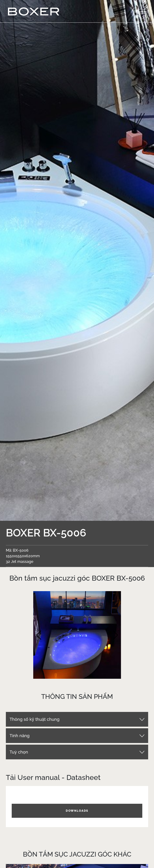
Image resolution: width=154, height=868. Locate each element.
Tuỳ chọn (19, 752)
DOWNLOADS (77, 811)
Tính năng (20, 736)
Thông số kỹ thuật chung (35, 719)
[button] (39, 635)
